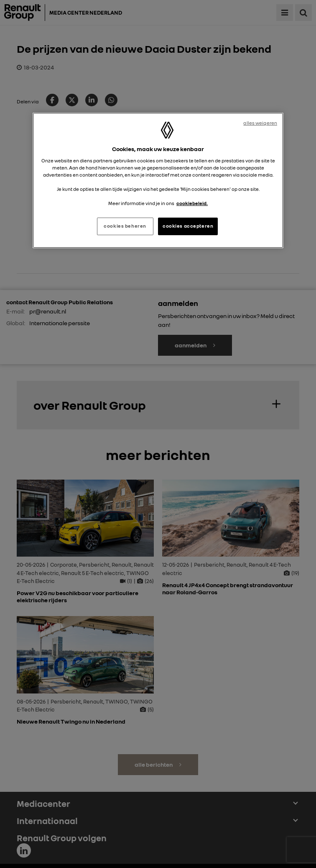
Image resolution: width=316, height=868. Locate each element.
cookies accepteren (188, 226)
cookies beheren (125, 226)
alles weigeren (260, 123)
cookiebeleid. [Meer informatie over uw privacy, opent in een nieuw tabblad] (192, 203)
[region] (158, 180)
